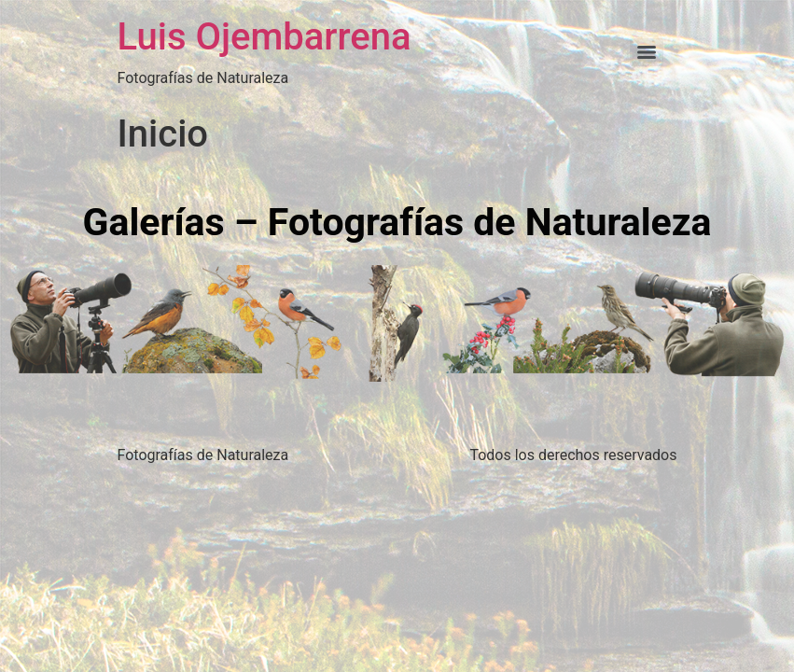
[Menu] (647, 52)
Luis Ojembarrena (265, 37)
